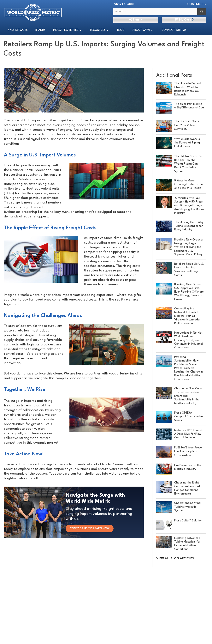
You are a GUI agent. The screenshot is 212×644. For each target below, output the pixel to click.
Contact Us (197, 4)
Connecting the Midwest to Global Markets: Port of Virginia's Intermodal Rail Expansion (187, 316)
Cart (184, 20)
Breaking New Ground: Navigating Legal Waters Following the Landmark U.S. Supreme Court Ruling (189, 247)
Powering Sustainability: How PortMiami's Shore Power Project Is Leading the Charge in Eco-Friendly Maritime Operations (188, 368)
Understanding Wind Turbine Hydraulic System (187, 507)
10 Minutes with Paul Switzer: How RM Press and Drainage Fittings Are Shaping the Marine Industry (189, 206)
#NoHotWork (18, 30)
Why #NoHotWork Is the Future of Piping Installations (187, 143)
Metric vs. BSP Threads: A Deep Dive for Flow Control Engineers (189, 434)
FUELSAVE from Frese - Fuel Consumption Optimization (189, 451)
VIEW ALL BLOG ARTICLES (175, 559)
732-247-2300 (124, 4)
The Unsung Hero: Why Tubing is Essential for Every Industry (189, 226)
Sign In (136, 20)
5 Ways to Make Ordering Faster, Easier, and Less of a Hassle (189, 184)
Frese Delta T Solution (188, 521)
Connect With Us (174, 30)
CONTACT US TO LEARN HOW (91, 529)
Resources (98, 30)
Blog (121, 30)
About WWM (141, 30)
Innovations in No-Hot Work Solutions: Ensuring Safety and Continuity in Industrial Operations (189, 340)
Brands (40, 30)
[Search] (202, 11)
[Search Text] (155, 11)
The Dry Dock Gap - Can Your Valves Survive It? (187, 125)
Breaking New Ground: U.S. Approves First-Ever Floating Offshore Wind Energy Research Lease (189, 292)
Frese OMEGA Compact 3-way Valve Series (188, 417)
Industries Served (66, 30)
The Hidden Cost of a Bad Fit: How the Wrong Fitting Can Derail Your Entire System (188, 164)
